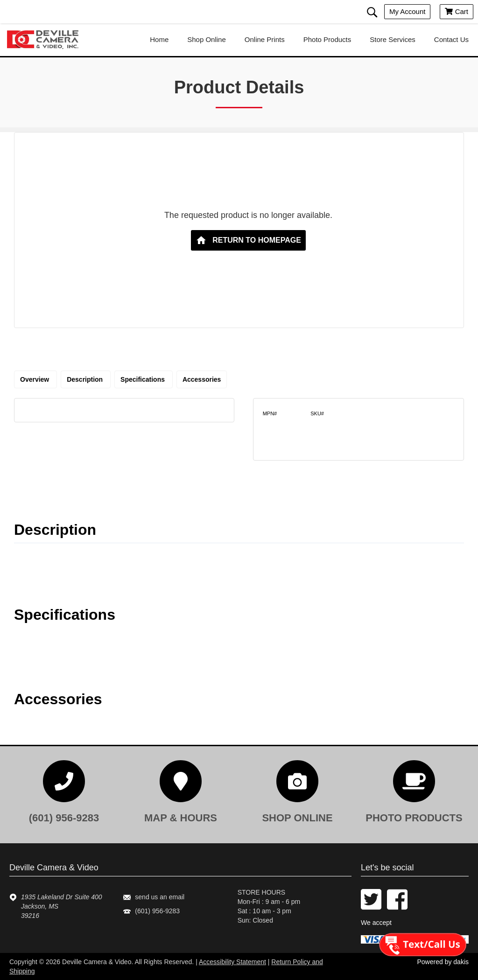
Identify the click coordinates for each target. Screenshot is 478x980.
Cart (457, 11)
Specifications (144, 379)
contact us (451, 39)
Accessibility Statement (232, 962)
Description (86, 379)
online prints (265, 39)
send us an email (160, 897)
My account (408, 11)
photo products (327, 39)
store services (393, 39)
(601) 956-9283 (157, 911)
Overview (35, 379)
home (159, 39)
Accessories (202, 379)
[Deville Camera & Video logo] (47, 40)
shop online (207, 39)
